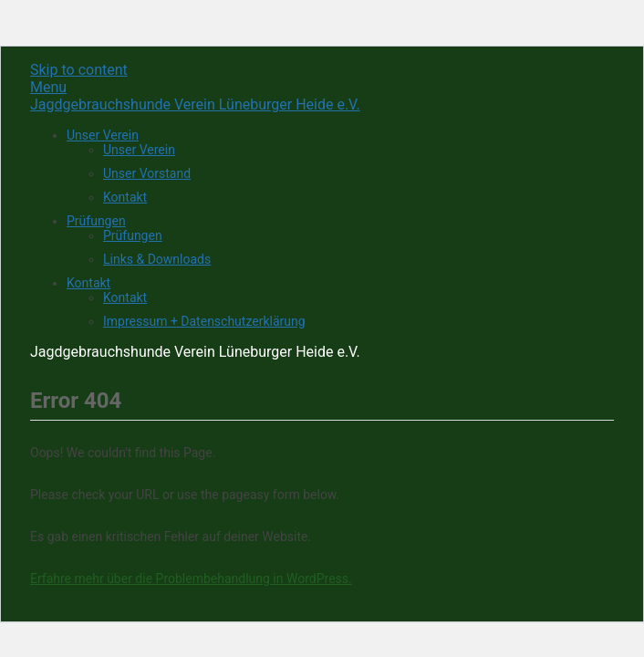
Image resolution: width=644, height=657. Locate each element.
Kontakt (125, 197)
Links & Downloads (157, 259)
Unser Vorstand (147, 173)
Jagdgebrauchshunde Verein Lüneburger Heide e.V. (195, 104)
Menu (48, 87)
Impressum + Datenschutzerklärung (204, 321)
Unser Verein (103, 135)
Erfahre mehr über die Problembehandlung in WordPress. (191, 579)
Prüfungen (96, 221)
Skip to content (79, 70)
